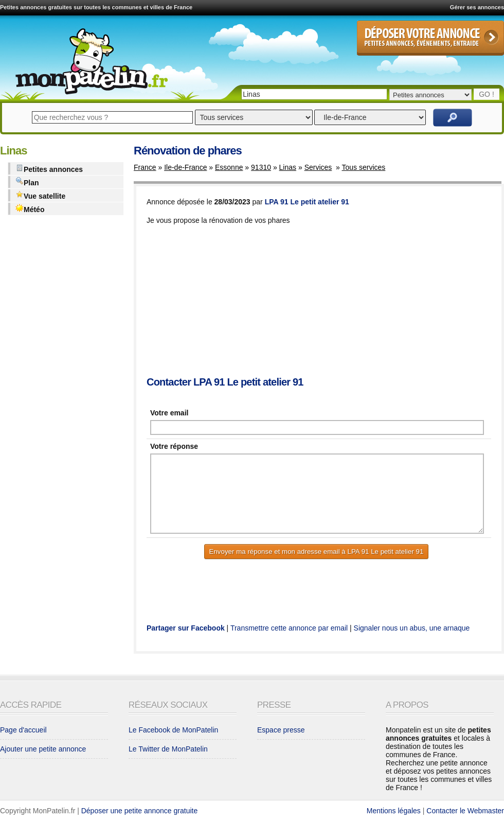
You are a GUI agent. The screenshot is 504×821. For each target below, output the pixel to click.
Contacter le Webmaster (465, 811)
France (145, 167)
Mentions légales (394, 811)
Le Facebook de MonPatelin (173, 730)
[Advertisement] (216, 302)
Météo (30, 209)
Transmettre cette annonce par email (289, 628)
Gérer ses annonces (477, 7)
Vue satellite (40, 195)
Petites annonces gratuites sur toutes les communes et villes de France (96, 7)
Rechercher (453, 118)
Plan (27, 182)
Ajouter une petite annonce (43, 749)
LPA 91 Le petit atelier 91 (307, 202)
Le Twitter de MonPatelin (168, 749)
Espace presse (281, 730)
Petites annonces (49, 169)
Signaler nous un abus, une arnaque (412, 628)
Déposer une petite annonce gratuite (140, 811)
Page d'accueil (23, 730)
